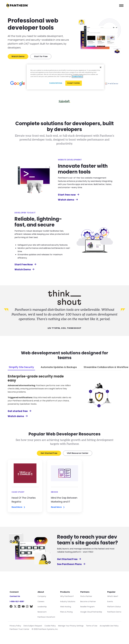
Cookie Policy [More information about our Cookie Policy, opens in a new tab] (77, 76)
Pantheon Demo (114, 612)
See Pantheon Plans (71, 564)
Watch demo (68, 200)
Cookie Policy (50, 626)
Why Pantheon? (67, 596)
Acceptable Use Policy (109, 626)
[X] (15, 607)
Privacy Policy (15, 626)
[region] (65, 77)
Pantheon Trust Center (19, 629)
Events (110, 602)
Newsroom (42, 612)
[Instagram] (27, 607)
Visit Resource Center (78, 453)
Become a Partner (88, 602)
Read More (19, 507)
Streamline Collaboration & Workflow (106, 367)
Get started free (20, 411)
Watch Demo (18, 56)
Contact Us (15, 596)
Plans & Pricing (66, 612)
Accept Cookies (74, 83)
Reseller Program (87, 607)
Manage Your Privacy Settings (71, 626)
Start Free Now (25, 265)
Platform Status (114, 607)
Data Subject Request (33, 626)
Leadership (42, 607)
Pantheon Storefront (46, 617)
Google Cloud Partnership (91, 612)
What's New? (113, 596)
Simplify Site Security (21, 367)
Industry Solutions (68, 602)
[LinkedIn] (19, 607)
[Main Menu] (121, 5)
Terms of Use (92, 626)
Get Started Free (49, 453)
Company (42, 596)
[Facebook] (11, 607)
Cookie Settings (56, 83)
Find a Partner (86, 596)
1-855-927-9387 (17, 602)
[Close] (101, 67)
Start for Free (41, 56)
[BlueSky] (31, 607)
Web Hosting (66, 607)
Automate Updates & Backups (59, 367)
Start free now (69, 195)
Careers (41, 602)
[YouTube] (23, 607)
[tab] (21, 368)
